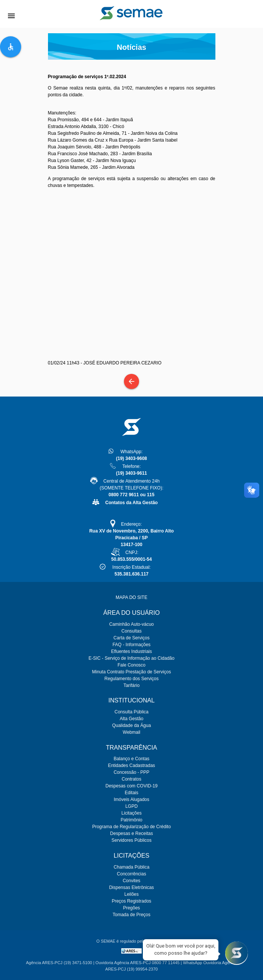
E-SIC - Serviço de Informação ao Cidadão (131, 658)
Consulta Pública (131, 712)
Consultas (131, 631)
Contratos (131, 779)
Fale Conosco (131, 665)
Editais (131, 793)
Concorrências (131, 874)
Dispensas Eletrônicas (132, 887)
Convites (132, 881)
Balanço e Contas (132, 759)
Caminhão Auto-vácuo (131, 624)
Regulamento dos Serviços (131, 679)
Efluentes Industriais (131, 651)
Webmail (131, 732)
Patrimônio (131, 820)
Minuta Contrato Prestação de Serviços (132, 672)
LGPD (132, 806)
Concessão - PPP (132, 772)
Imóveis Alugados (131, 799)
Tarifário (132, 685)
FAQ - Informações (132, 645)
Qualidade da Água (132, 725)
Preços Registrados (132, 901)
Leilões (131, 894)
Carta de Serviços (131, 638)
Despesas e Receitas (131, 833)
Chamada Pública (132, 867)
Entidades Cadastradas (132, 765)
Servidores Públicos (131, 840)
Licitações (131, 813)
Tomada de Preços (131, 915)
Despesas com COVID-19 (131, 786)
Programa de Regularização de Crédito (131, 827)
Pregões (132, 908)
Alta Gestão (132, 719)
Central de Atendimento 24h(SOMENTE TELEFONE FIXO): (131, 488)
